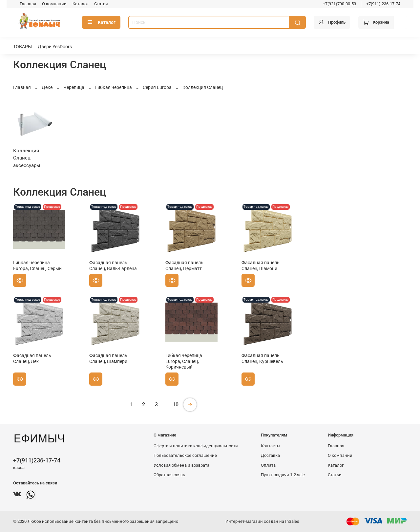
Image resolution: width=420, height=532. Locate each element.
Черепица (74, 87)
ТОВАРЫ (22, 47)
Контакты (271, 446)
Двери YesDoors (55, 47)
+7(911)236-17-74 (37, 460)
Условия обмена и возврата (181, 465)
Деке (47, 87)
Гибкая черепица (114, 87)
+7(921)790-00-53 (339, 4)
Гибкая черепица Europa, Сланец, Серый (37, 266)
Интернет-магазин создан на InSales (262, 521)
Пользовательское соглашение (185, 455)
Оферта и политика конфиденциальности (196, 446)
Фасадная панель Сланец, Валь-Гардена (113, 266)
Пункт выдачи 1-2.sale (283, 475)
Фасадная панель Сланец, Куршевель (262, 358)
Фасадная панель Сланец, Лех (32, 358)
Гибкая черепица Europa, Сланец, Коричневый (184, 361)
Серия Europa (157, 87)
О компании (54, 4)
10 (176, 404)
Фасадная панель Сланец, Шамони (261, 266)
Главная (28, 4)
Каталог (80, 4)
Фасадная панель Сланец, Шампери (108, 358)
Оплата (268, 465)
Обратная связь (169, 475)
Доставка (270, 455)
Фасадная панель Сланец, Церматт (184, 266)
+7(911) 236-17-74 (383, 4)
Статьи (101, 4)
